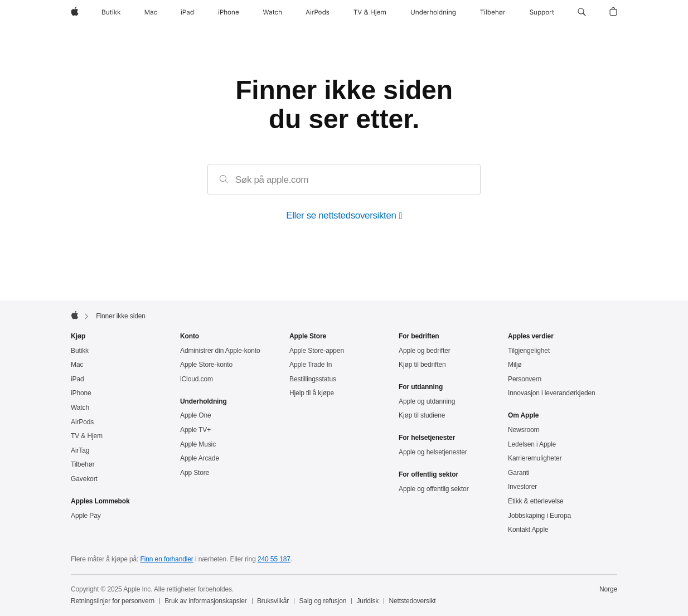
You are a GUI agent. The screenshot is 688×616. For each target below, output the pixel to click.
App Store (195, 473)
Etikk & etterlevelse (536, 501)
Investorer (522, 487)
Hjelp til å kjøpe (312, 393)
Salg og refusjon (323, 601)
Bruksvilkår (273, 601)
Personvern (525, 379)
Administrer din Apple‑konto (220, 351)
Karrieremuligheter (535, 458)
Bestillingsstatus (313, 379)
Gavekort (84, 479)
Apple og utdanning (427, 401)
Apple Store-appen (317, 351)
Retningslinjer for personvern (113, 601)
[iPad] (187, 12)
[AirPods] (318, 12)
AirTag (80, 450)
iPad (77, 379)
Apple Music (198, 444)
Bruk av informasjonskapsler (206, 601)
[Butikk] (112, 12)
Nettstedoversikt (412, 601)
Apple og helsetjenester (433, 452)
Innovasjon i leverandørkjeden (552, 393)
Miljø (515, 365)
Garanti (519, 473)
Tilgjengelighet (529, 351)
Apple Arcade (200, 458)
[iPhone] (229, 12)
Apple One (196, 415)
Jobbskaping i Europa (539, 516)
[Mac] (151, 12)
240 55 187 (274, 559)
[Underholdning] (433, 12)
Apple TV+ (195, 430)
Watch (80, 408)
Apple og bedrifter (425, 351)
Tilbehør (83, 464)
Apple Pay (86, 516)
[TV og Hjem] (370, 12)
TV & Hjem (87, 436)
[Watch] (272, 12)
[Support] (542, 12)
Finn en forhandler (167, 559)
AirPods (82, 422)
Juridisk (367, 601)
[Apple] (75, 12)
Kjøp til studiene (422, 415)
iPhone (81, 393)
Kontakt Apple (528, 530)
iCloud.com (197, 379)
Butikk (80, 351)
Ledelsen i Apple (532, 444)
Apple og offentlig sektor (434, 489)
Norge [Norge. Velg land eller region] (608, 589)
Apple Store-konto (206, 365)
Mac (77, 365)
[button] (582, 12)
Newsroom (524, 430)
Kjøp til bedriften (422, 365)
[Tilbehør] (493, 12)
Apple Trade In (311, 365)
